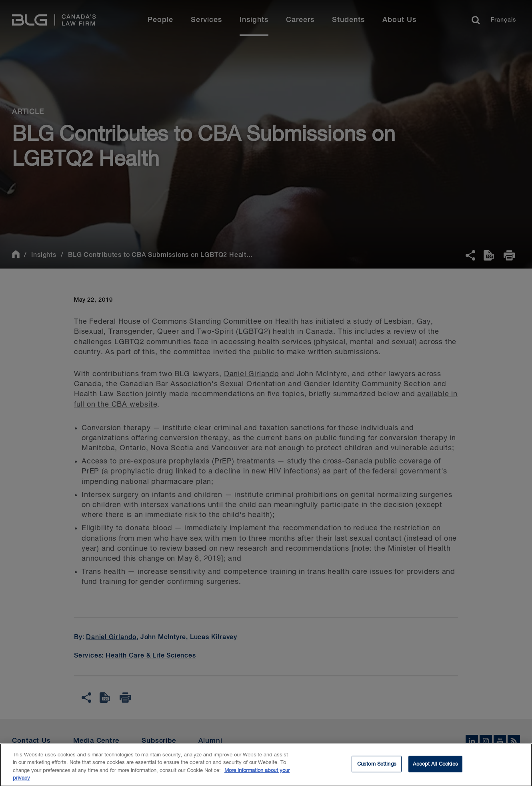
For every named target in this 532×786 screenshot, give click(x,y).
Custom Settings (377, 768)
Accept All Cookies (435, 768)
